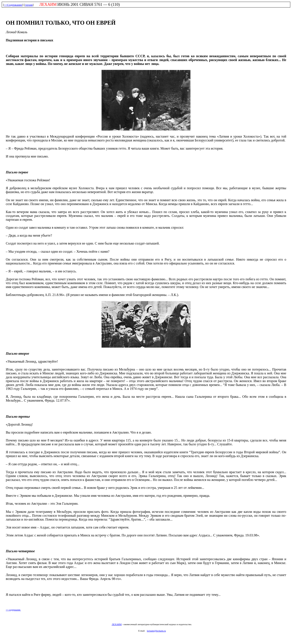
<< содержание (13, 610)
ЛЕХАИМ (117, 624)
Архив (29, 5)
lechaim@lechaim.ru (156, 631)
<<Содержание (13, 5)
